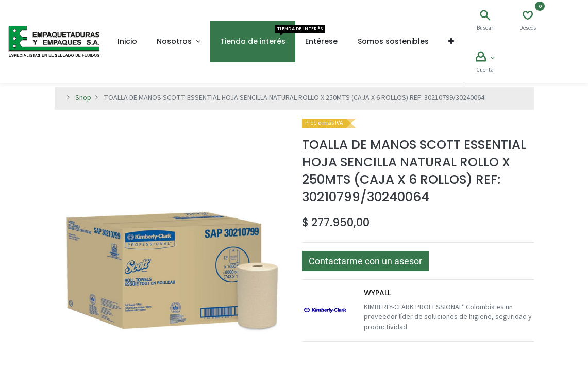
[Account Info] (485, 58)
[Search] (485, 17)
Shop (83, 98)
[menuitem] (127, 41)
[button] (451, 41)
